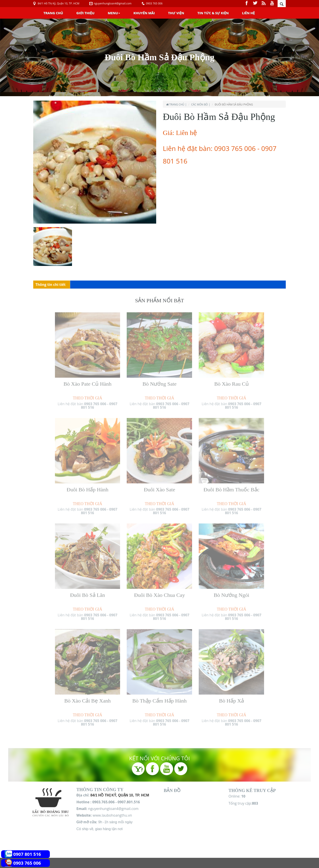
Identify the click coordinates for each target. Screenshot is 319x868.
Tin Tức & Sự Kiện (213, 13)
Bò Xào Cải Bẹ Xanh (88, 699)
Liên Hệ (248, 13)
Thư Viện (176, 13)
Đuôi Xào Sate (159, 487)
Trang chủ (53, 13)
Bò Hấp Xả (232, 699)
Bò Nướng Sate (159, 382)
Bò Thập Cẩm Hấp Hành (159, 699)
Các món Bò (199, 104)
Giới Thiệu (85, 13)
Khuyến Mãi (144, 13)
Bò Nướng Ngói (231, 593)
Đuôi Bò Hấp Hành (88, 487)
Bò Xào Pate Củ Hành (88, 382)
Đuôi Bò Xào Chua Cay (159, 593)
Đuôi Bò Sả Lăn (88, 593)
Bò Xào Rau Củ (231, 382)
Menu (114, 13)
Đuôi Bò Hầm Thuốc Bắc (232, 487)
